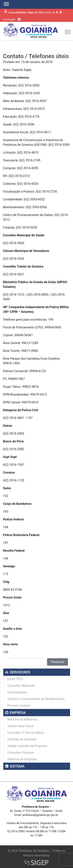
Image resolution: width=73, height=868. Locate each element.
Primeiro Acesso (19, 706)
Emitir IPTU (15, 679)
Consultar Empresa (21, 753)
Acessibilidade (17, 12)
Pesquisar (58, 662)
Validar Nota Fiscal (20, 726)
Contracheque (17, 692)
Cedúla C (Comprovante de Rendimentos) (36, 699)
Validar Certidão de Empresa (27, 746)
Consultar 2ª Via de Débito (26, 733)
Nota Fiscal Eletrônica (22, 719)
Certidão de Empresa (22, 739)
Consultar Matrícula (21, 686)
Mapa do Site (35, 12)
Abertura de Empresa (22, 759)
